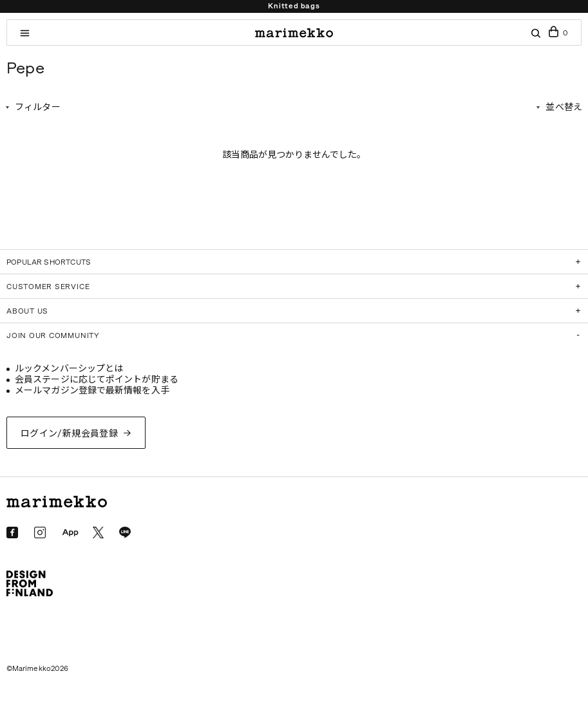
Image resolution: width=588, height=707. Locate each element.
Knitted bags (294, 6)
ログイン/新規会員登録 (70, 434)
